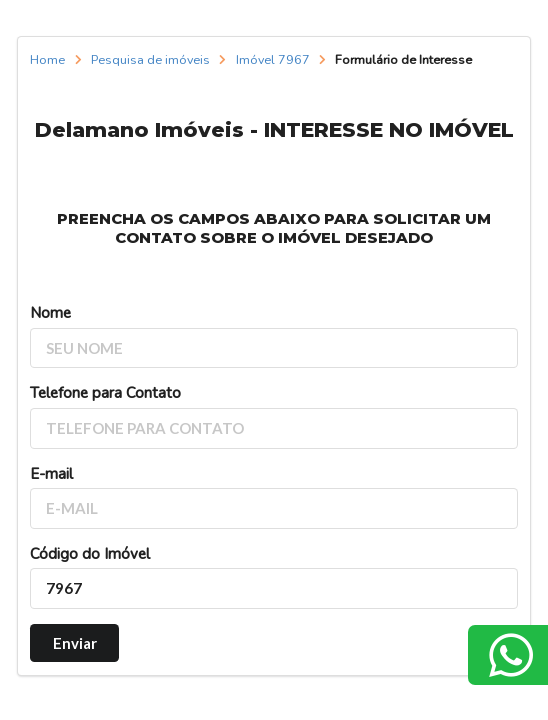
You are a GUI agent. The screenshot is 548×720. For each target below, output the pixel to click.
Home (47, 60)
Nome (50, 313)
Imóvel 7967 (273, 60)
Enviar (75, 643)
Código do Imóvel (90, 554)
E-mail (51, 474)
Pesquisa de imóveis (150, 60)
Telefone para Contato (105, 393)
